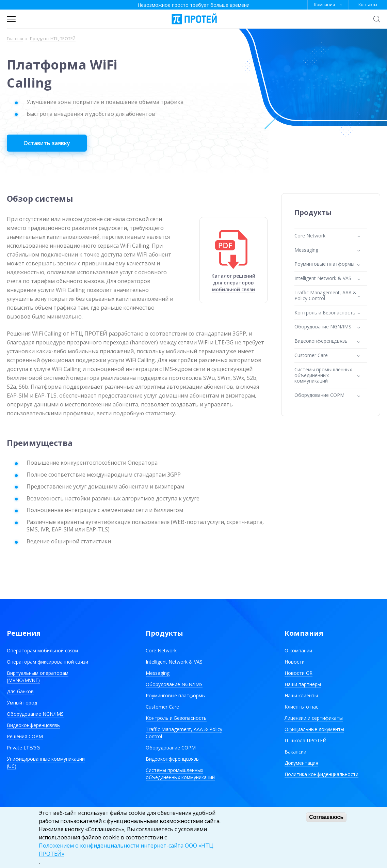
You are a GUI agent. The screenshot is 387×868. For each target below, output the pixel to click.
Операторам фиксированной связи (47, 662)
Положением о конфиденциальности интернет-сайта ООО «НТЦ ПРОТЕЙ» (126, 850)
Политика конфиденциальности (321, 774)
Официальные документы (314, 729)
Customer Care (162, 707)
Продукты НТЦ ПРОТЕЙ (53, 39)
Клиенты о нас (301, 707)
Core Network (161, 650)
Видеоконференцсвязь (33, 725)
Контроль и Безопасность (176, 718)
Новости (295, 662)
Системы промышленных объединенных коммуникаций (180, 774)
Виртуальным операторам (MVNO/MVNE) (38, 677)
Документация (301, 763)
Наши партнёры (303, 684)
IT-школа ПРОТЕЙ (305, 740)
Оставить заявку (47, 143)
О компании (298, 650)
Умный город (22, 703)
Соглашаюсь (326, 817)
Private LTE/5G (23, 748)
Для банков (20, 691)
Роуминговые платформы (176, 695)
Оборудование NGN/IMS (35, 714)
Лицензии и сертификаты (314, 718)
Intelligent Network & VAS (174, 662)
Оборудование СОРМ (171, 748)
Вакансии (295, 752)
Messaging (158, 673)
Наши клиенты (301, 695)
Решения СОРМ (25, 736)
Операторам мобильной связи (42, 650)
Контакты (368, 5)
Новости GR (299, 673)
